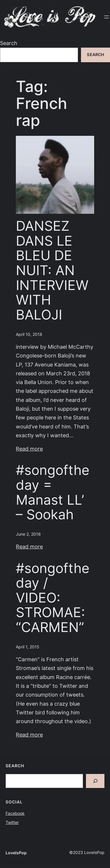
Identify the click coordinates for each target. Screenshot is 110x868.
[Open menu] (106, 17)
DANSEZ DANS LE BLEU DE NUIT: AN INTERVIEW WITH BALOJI (52, 270)
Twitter (12, 822)
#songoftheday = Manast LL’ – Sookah (53, 492)
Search (9, 43)
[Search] (95, 781)
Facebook (15, 813)
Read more (29, 449)
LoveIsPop (16, 853)
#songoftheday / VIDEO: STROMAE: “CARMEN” (53, 598)
